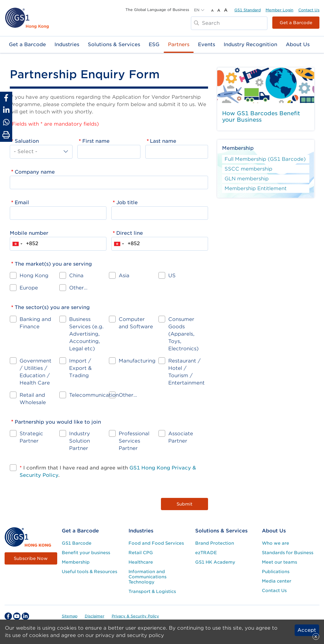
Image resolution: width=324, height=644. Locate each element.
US (172, 276)
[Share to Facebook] (6, 98)
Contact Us (309, 10)
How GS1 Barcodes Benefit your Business (261, 117)
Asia (124, 276)
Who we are (276, 543)
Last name (163, 141)
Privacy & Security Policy (135, 616)
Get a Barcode (296, 23)
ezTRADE (206, 553)
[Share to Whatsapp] (6, 122)
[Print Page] (6, 135)
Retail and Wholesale (33, 399)
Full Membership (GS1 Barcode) (265, 159)
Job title (127, 202)
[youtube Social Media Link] (17, 616)
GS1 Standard (248, 10)
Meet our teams (279, 562)
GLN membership (247, 179)
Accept (307, 630)
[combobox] (17, 244)
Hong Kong (34, 276)
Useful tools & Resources (89, 572)
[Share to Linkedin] (6, 110)
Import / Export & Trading (80, 368)
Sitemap (70, 616)
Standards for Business (288, 553)
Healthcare (141, 562)
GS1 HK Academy (215, 562)
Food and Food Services (156, 543)
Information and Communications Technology (147, 577)
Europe (29, 288)
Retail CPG (141, 553)
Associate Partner (181, 437)
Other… (78, 288)
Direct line (130, 233)
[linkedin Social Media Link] (25, 616)
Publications (276, 572)
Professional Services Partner (134, 441)
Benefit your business (86, 553)
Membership (76, 562)
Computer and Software (136, 323)
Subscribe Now (31, 558)
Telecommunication (94, 395)
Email (22, 202)
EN (197, 10)
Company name (35, 172)
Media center (277, 581)
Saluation (27, 141)
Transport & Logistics (152, 591)
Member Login (279, 10)
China (76, 276)
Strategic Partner (31, 437)
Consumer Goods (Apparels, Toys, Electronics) (183, 334)
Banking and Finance (35, 323)
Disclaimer (95, 616)
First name (96, 141)
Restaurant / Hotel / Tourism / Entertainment (186, 372)
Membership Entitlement (256, 188)
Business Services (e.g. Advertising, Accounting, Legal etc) (86, 334)
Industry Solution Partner (80, 441)
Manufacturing (137, 361)
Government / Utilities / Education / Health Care (35, 372)
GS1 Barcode (77, 543)
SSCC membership (248, 169)
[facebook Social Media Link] (8, 616)
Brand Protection (215, 543)
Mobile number (29, 233)
